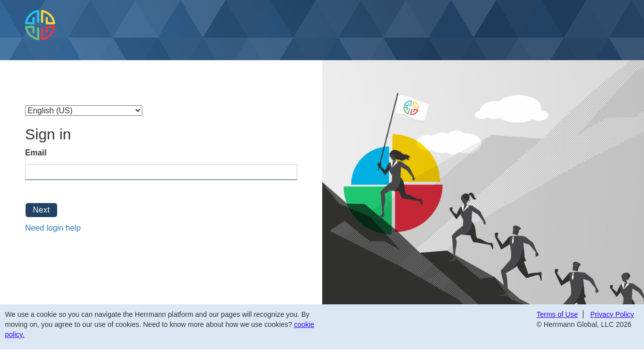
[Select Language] (84, 111)
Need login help (53, 228)
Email (36, 153)
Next (41, 210)
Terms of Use (557, 314)
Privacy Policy (612, 314)
